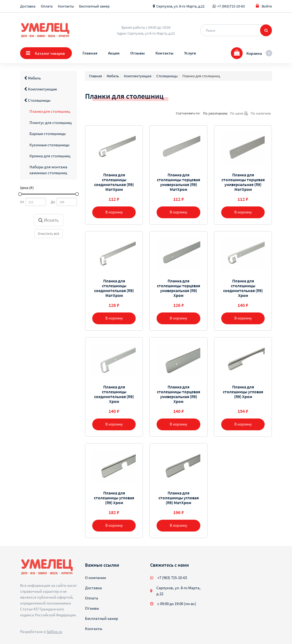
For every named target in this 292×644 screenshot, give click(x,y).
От (22, 202)
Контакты (66, 6)
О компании (95, 578)
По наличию (261, 113)
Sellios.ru (54, 632)
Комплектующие (40, 89)
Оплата (47, 6)
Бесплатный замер (94, 6)
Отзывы (138, 53)
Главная (90, 53)
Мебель (32, 78)
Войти (264, 6)
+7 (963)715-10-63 (231, 6)
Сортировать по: (188, 113)
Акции (114, 53)
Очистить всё (49, 234)
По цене (239, 113)
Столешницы (37, 100)
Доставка (28, 6)
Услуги (190, 53)
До (53, 202)
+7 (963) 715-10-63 (172, 578)
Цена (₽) (27, 188)
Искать (49, 220)
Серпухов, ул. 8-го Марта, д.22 (180, 6)
